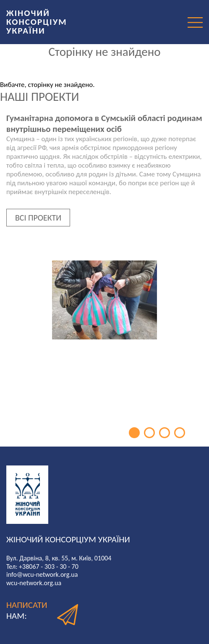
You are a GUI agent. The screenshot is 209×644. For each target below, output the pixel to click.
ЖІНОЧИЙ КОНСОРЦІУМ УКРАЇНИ (37, 22)
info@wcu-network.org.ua (42, 574)
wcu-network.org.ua (34, 583)
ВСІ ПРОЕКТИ (38, 218)
